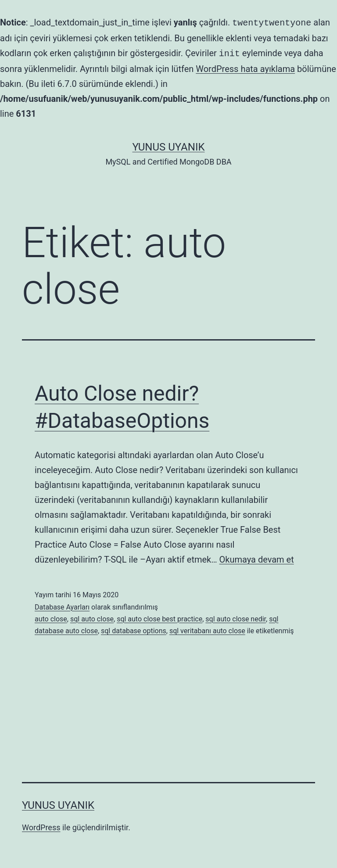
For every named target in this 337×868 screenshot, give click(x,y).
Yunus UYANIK (169, 145)
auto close (51, 617)
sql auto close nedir (236, 617)
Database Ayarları (62, 605)
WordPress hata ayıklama (245, 67)
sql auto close (92, 617)
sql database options (134, 629)
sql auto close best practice (160, 617)
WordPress (41, 826)
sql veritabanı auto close (207, 629)
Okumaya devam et (257, 558)
